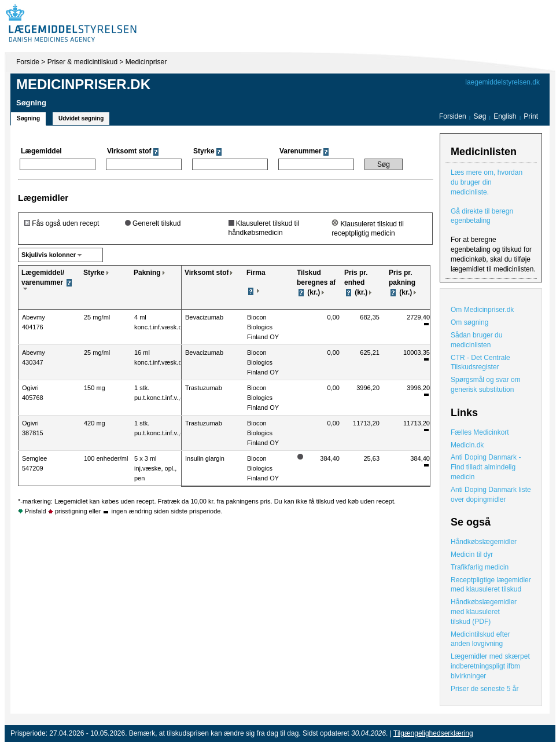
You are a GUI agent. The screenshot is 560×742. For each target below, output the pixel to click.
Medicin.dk (467, 445)
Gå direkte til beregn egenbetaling (482, 216)
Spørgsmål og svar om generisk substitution (486, 385)
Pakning (147, 273)
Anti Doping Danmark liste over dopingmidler (491, 495)
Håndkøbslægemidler (484, 542)
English (506, 116)
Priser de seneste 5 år (485, 689)
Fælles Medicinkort (480, 432)
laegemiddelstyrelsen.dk (502, 82)
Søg (480, 116)
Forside (28, 62)
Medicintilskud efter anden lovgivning (480, 639)
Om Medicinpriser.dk (482, 310)
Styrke (94, 273)
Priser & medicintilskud (82, 62)
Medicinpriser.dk (83, 84)
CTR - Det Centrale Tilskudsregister (480, 363)
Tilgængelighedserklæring (433, 733)
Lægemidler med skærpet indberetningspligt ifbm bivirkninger (490, 666)
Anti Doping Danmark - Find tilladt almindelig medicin (486, 467)
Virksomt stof (207, 273)
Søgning (28, 118)
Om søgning (469, 322)
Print (531, 116)
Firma (256, 273)
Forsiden (453, 116)
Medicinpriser (146, 62)
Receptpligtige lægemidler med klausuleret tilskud (491, 585)
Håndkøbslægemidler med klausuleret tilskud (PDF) (484, 612)
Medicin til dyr (472, 554)
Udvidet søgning (81, 118)
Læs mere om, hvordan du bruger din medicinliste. (487, 182)
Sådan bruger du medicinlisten (476, 340)
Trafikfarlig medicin (480, 567)
